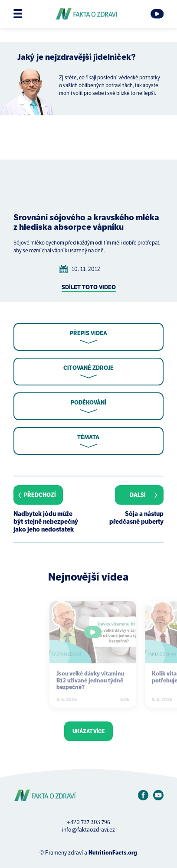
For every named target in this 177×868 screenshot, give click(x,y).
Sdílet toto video (89, 287)
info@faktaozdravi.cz (88, 830)
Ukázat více (88, 731)
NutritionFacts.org (113, 853)
